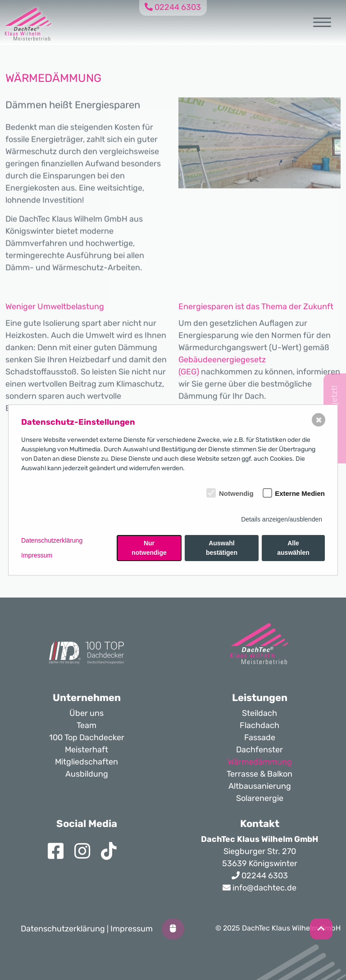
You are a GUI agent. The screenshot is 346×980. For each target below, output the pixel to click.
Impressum (37, 555)
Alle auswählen (293, 548)
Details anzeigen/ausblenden (282, 519)
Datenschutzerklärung (52, 540)
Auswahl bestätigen (222, 548)
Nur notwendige (149, 548)
